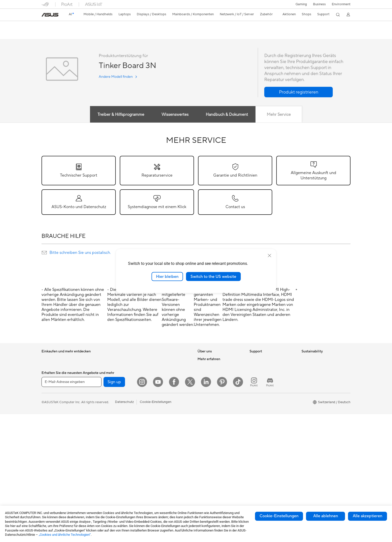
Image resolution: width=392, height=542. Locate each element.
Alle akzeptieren (367, 516)
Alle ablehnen (326, 516)
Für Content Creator (57, 397)
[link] (50, 15)
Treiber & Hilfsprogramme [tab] (120, 115)
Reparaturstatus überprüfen (270, 367)
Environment (341, 4)
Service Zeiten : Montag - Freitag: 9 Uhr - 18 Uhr (268, 406)
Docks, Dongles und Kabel (164, 450)
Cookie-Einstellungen (279, 516)
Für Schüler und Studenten (61, 405)
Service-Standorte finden (268, 374)
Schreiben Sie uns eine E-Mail (271, 389)
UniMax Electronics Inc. (215, 412)
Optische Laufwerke (108, 434)
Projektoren (50, 435)
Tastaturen (152, 393)
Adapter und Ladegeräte (163, 442)
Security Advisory (263, 416)
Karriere (203, 367)
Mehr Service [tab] (279, 115)
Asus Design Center (212, 442)
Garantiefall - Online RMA (268, 359)
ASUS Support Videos (266, 423)
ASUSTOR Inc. (208, 397)
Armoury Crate (209, 479)
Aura (201, 487)
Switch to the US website (213, 276)
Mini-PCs (100, 374)
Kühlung (99, 412)
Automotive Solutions (213, 457)
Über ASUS (206, 359)
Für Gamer (49, 412)
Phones (47, 367)
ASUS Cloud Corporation (216, 404)
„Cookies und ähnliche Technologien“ (65, 535)
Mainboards (102, 389)
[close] (269, 255)
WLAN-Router (155, 359)
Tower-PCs (50, 450)
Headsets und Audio (160, 408)
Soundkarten (103, 427)
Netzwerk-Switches (159, 378)
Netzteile (100, 419)
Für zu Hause (51, 382)
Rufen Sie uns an (261, 397)
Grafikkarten (102, 397)
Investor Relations (211, 382)
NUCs (98, 367)
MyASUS (256, 431)
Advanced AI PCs (210, 434)
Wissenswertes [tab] (175, 115)
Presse (202, 389)
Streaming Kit (155, 416)
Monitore (48, 427)
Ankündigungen (209, 374)
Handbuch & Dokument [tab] (227, 115)
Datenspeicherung (107, 442)
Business (319, 4)
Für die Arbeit (51, 390)
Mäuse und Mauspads (161, 401)
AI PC (202, 427)
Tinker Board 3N (60, 26)
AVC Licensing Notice (213, 464)
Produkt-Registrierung (266, 382)
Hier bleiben (167, 276)
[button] (301, 4)
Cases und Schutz (158, 435)
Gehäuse (100, 404)
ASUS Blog (206, 472)
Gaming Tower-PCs (107, 359)
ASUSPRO (205, 449)
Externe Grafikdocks (108, 449)
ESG (305, 359)
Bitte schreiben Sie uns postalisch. (80, 253)
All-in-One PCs (52, 442)
